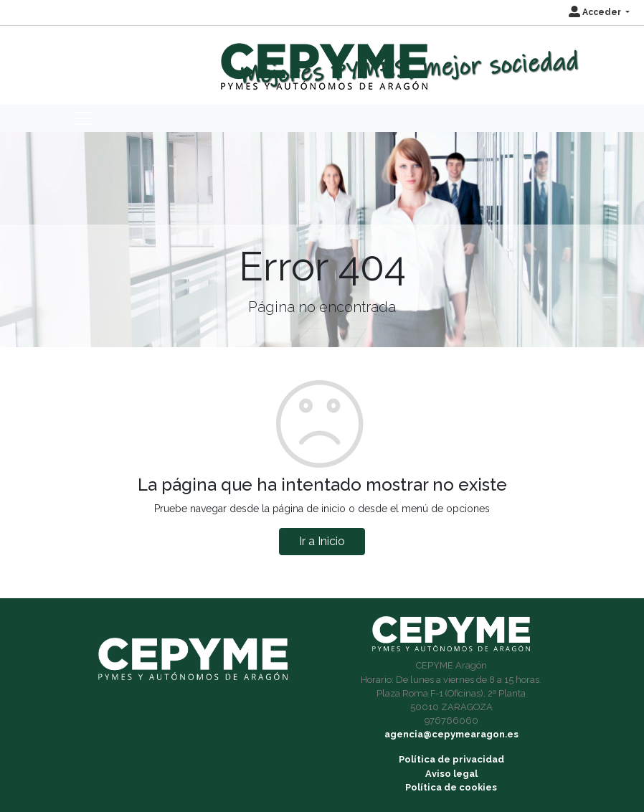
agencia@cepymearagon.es (451, 734)
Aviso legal (451, 774)
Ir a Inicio (322, 541)
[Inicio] (322, 60)
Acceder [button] (596, 12)
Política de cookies (451, 787)
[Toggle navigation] (83, 118)
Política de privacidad (451, 759)
